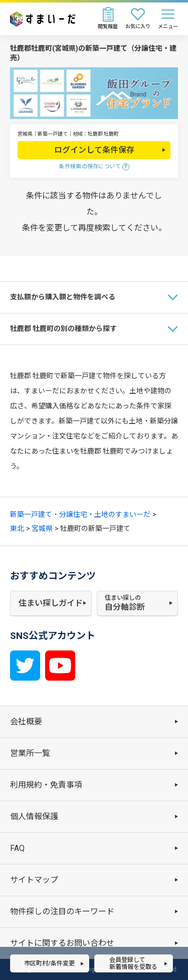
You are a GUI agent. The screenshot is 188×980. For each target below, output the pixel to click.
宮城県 (42, 528)
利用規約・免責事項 (46, 785)
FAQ (17, 848)
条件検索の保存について (90, 167)
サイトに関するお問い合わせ (62, 943)
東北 (17, 528)
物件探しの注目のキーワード (62, 911)
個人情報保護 (34, 816)
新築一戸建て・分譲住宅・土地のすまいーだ (80, 514)
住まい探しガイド (51, 603)
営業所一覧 (30, 753)
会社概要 (26, 722)
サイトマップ (34, 880)
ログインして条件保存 (94, 150)
